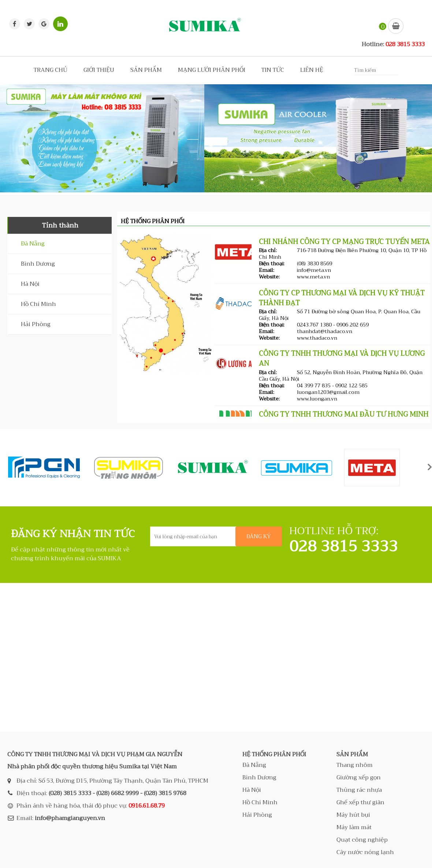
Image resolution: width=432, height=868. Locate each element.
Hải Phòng (36, 324)
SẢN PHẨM (146, 70)
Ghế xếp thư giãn (360, 802)
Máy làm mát (354, 827)
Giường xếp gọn (359, 777)
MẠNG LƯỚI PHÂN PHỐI (212, 70)
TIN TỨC (273, 70)
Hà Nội (30, 284)
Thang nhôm (355, 765)
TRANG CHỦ (51, 70)
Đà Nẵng (33, 244)
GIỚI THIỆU (99, 70)
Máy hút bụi (353, 815)
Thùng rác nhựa (359, 790)
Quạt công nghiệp (362, 840)
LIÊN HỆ (312, 70)
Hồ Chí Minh (38, 304)
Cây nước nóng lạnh (365, 852)
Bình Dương (38, 264)
